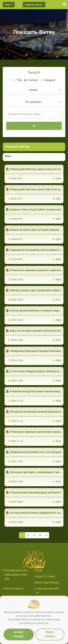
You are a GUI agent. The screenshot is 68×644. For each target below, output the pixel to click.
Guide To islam (46, 576)
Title (17, 80)
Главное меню (34, 5)
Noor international (47, 582)
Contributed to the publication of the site (16, 575)
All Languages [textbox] (33, 102)
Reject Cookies (50, 634)
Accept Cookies (19, 634)
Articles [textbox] (33, 90)
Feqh (39, 570)
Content (31, 80)
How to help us (14, 589)
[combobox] (34, 90)
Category (48, 80)
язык (9, 5)
